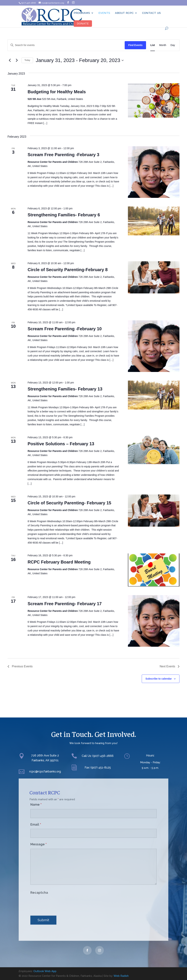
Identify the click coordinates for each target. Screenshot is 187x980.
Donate (83, 24)
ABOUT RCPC (124, 13)
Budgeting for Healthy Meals (57, 92)
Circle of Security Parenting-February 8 (68, 270)
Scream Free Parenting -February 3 (64, 155)
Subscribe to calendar (159, 679)
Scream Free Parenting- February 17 (65, 604)
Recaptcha (39, 888)
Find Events (135, 45)
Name (36, 800)
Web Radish (121, 976)
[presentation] (58, 899)
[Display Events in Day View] (173, 45)
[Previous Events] (10, 60)
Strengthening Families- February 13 (65, 389)
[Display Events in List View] (153, 45)
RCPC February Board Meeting (59, 562)
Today (27, 60)
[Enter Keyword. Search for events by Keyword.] (66, 45)
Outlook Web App (45, 971)
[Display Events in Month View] (163, 45)
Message (39, 840)
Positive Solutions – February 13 (61, 444)
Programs (82, 13)
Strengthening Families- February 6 (64, 215)
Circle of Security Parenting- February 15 (69, 503)
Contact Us (151, 13)
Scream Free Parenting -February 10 (65, 329)
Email (36, 820)
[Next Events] (17, 60)
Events (104, 13)
